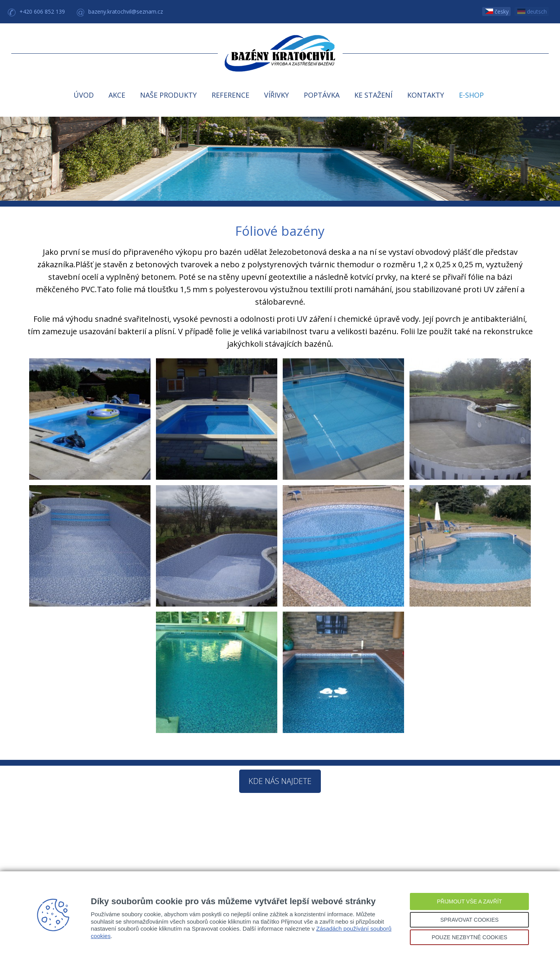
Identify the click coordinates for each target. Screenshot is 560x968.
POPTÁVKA (322, 95)
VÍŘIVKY (276, 95)
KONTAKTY (426, 95)
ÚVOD (84, 95)
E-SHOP (471, 95)
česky (497, 11)
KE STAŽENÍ (373, 95)
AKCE (117, 95)
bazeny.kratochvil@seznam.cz (126, 11)
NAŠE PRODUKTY (168, 95)
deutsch (532, 11)
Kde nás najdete (280, 781)
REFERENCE (230, 95)
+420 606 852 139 (42, 11)
